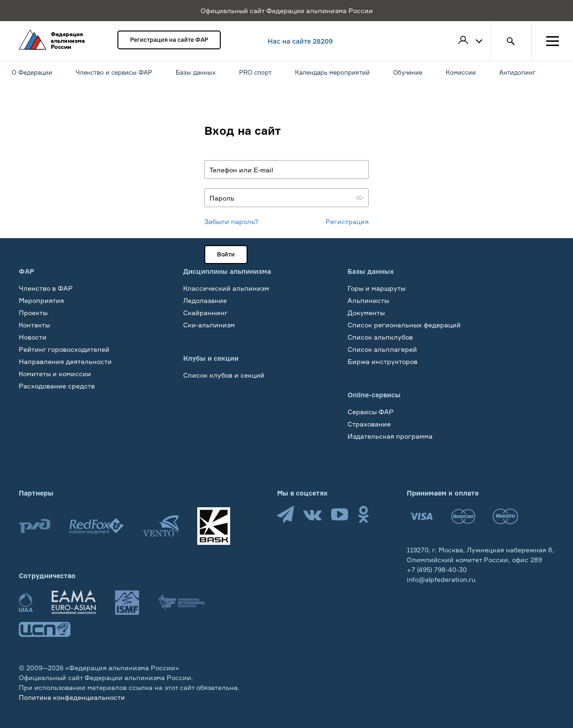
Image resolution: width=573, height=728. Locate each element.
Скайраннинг (205, 313)
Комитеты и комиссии (55, 374)
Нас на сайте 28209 (300, 41)
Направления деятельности (65, 361)
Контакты (34, 325)
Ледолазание (205, 300)
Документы (366, 313)
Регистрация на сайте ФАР (169, 40)
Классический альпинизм (226, 288)
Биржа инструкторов (383, 361)
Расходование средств (57, 386)
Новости (33, 337)
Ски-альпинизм (209, 325)
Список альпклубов (380, 337)
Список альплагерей (382, 349)
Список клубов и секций (224, 375)
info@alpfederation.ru (441, 579)
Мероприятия (41, 300)
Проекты (33, 313)
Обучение (35, 398)
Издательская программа (390, 436)
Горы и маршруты (376, 288)
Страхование (369, 424)
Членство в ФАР (46, 288)
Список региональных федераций (404, 325)
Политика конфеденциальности (72, 697)
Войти (226, 254)
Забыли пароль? (231, 221)
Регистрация (347, 221)
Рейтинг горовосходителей (64, 349)
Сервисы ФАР (371, 412)
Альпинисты (368, 300)
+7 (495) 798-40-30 (437, 569)
